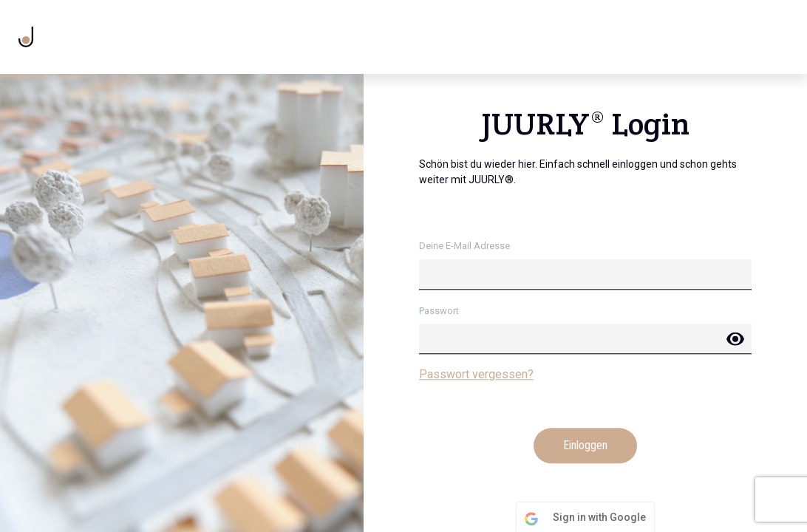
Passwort (439, 311)
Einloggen (585, 446)
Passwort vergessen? (476, 375)
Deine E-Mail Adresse (464, 246)
